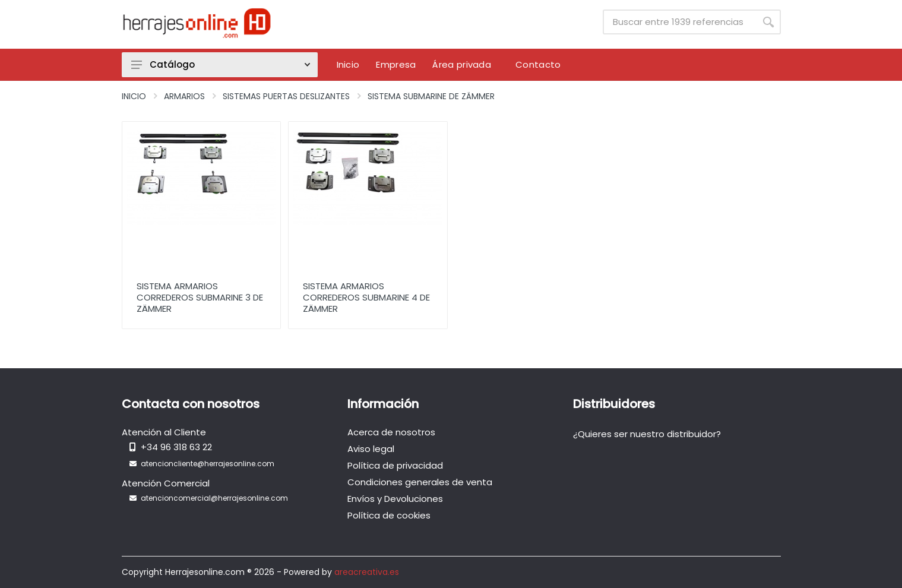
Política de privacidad (395, 465)
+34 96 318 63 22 (176, 447)
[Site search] (679, 22)
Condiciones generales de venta (420, 482)
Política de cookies (389, 515)
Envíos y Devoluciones (395, 499)
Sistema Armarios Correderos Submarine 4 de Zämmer (366, 297)
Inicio (134, 96)
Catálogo (221, 64)
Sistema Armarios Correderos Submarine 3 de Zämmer (200, 297)
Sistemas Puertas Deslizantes (286, 96)
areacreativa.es (367, 572)
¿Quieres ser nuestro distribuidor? (647, 434)
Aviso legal (371, 449)
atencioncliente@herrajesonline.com (208, 464)
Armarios (184, 96)
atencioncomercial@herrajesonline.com (214, 498)
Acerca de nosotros (391, 432)
